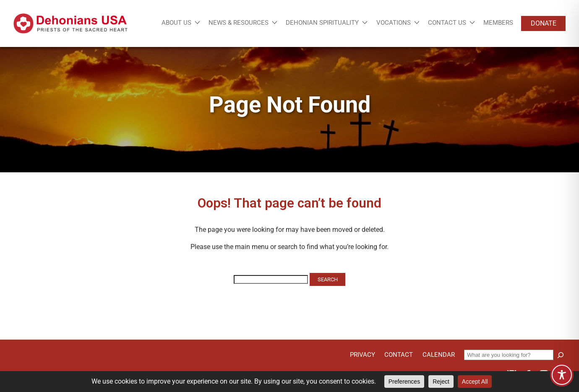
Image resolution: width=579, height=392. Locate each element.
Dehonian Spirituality (322, 23)
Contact (399, 355)
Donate (544, 23)
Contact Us (447, 23)
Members (498, 23)
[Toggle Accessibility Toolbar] (562, 375)
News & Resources (239, 23)
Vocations (394, 23)
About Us (176, 23)
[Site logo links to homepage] (70, 23)
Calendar (439, 355)
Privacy (363, 355)
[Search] (561, 355)
